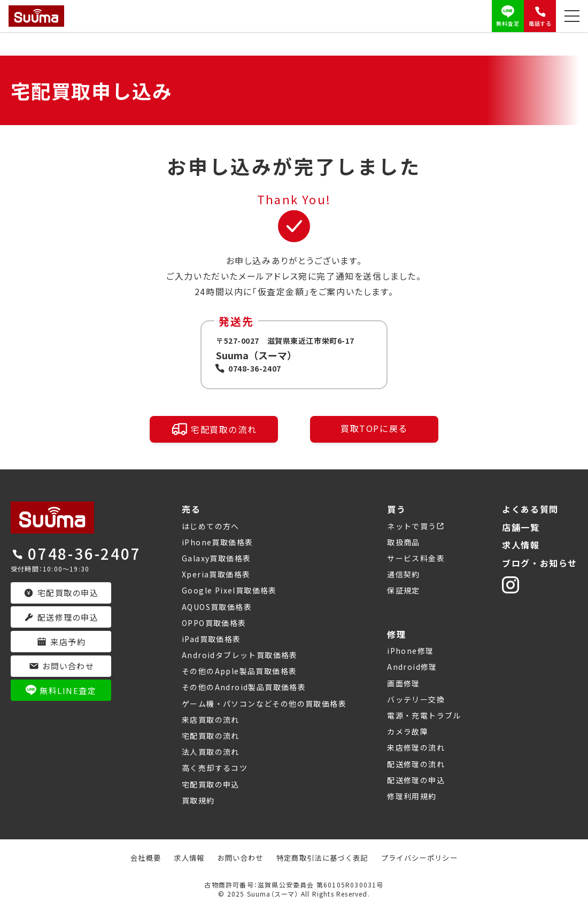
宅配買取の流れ (214, 429)
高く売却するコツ (215, 768)
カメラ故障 (408, 731)
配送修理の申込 (416, 780)
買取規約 (198, 800)
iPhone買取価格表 (217, 542)
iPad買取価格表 (211, 639)
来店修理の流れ (416, 747)
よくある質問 (530, 509)
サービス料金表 (416, 558)
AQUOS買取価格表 (217, 607)
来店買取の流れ (211, 720)
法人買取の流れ (211, 752)
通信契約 (404, 574)
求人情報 (521, 545)
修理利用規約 (412, 796)
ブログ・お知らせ (540, 563)
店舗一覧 (521, 527)
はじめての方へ (211, 526)
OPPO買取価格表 (214, 623)
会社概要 (137, 858)
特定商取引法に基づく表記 (323, 858)
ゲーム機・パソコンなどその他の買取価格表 (264, 704)
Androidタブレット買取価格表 (240, 655)
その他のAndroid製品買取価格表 (244, 687)
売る (191, 509)
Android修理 (412, 667)
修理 (396, 634)
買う (396, 509)
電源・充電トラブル (424, 715)
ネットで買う (412, 526)
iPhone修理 (410, 651)
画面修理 (404, 683)
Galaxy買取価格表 (216, 558)
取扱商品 (404, 542)
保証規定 (404, 590)
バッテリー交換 (416, 699)
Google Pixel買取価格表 (229, 590)
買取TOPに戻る (374, 427)
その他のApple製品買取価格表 (239, 671)
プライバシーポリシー (427, 858)
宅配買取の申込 (211, 784)
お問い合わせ (236, 858)
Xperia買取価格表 (216, 574)
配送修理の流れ (416, 764)
